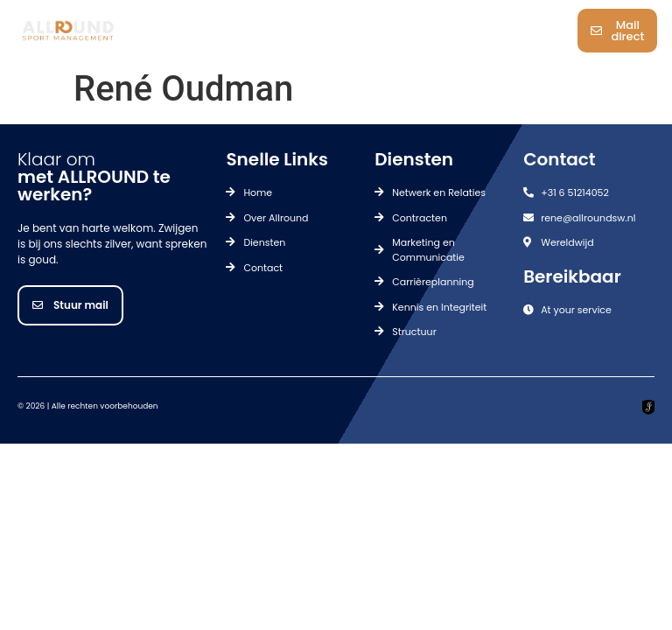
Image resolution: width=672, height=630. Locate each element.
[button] (347, 31)
